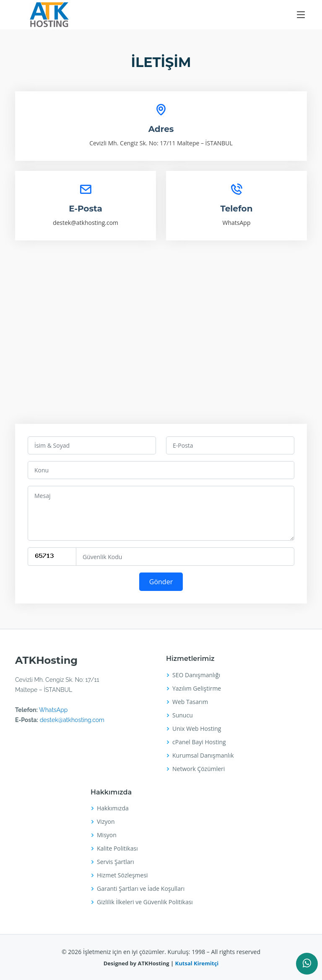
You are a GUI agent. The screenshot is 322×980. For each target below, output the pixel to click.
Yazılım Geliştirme (197, 689)
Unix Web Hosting (197, 729)
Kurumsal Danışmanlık (203, 756)
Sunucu (183, 715)
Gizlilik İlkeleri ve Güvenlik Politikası (145, 902)
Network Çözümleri (199, 769)
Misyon (107, 835)
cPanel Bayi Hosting (199, 742)
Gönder (161, 582)
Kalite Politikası (117, 848)
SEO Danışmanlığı (196, 675)
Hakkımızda (113, 808)
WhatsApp (237, 223)
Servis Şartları (116, 862)
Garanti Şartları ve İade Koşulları (141, 889)
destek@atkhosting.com (86, 223)
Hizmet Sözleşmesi (122, 875)
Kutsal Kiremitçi (196, 963)
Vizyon (106, 822)
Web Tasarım (190, 702)
